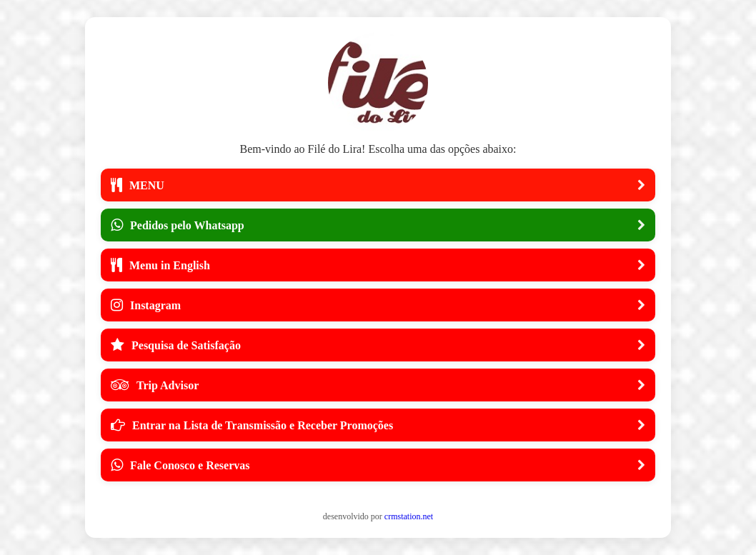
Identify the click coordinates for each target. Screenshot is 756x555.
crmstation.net (409, 516)
